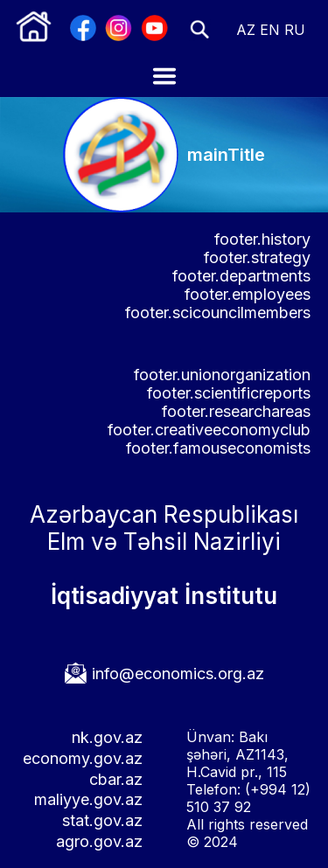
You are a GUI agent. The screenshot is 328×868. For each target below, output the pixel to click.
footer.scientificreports (229, 393)
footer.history (262, 239)
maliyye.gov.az (88, 799)
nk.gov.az (107, 737)
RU (295, 30)
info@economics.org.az (178, 674)
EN (270, 30)
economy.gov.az (83, 758)
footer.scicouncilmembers (218, 312)
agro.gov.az (99, 841)
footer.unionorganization (222, 375)
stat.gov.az (102, 820)
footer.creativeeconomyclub (209, 430)
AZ (246, 30)
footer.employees (248, 294)
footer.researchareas (236, 411)
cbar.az (116, 779)
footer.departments (241, 276)
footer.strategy (257, 257)
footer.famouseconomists (218, 448)
